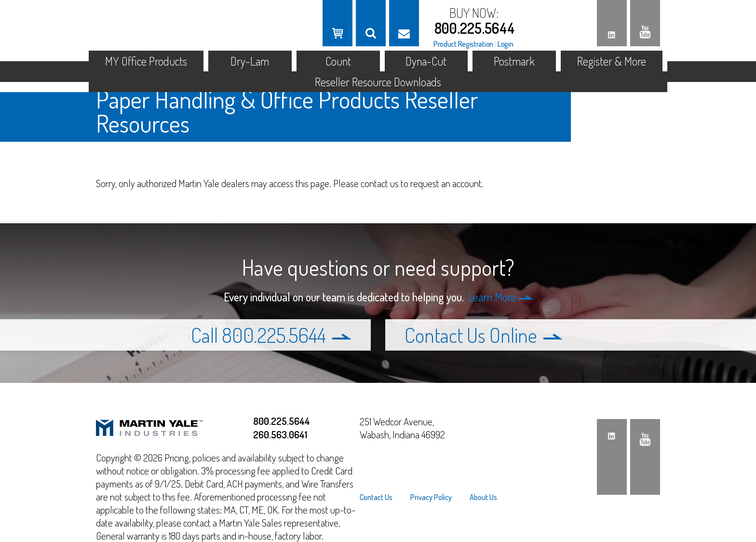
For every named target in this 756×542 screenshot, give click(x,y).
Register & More (612, 61)
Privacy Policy (431, 497)
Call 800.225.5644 (271, 335)
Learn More (500, 297)
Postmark (514, 61)
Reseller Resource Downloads (378, 82)
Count (338, 61)
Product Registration (463, 44)
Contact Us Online (484, 335)
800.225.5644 (475, 28)
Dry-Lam (250, 61)
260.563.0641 (280, 434)
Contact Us (376, 497)
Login (506, 44)
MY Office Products (146, 61)
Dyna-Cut (426, 61)
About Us (483, 497)
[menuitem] (380, 497)
